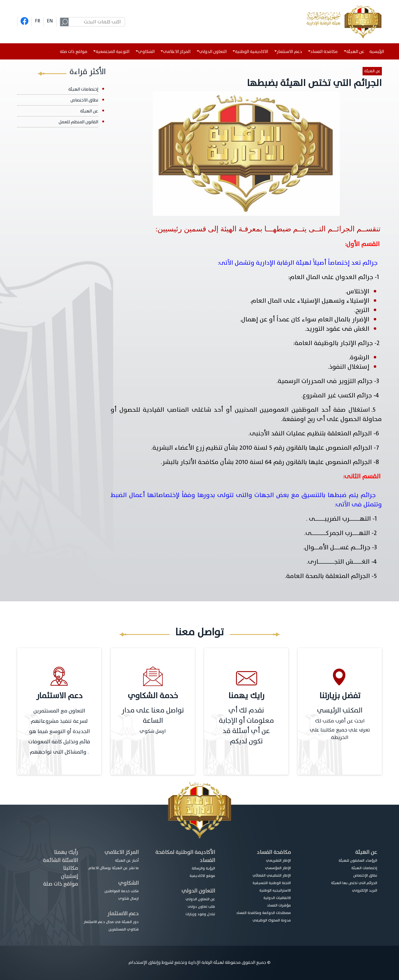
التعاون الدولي (198, 891)
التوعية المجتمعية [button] (113, 52)
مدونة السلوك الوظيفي (272, 920)
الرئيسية (378, 52)
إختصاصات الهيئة (83, 89)
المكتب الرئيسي (340, 710)
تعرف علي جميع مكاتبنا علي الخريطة (340, 734)
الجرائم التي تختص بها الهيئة (354, 883)
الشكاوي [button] (146, 52)
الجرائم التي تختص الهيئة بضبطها (314, 83)
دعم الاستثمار (123, 914)
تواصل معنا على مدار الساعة (153, 716)
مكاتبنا (70, 868)
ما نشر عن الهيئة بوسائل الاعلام (114, 868)
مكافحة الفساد (274, 852)
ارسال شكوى (128, 898)
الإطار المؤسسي (278, 868)
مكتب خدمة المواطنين (122, 891)
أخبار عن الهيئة (127, 860)
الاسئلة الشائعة (60, 860)
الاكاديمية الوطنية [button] (252, 52)
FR (38, 21)
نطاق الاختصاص (84, 100)
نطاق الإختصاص (365, 875)
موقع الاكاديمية (202, 876)
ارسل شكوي (153, 731)
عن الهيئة (372, 71)
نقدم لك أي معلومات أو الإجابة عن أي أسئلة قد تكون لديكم (246, 726)
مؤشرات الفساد (279, 905)
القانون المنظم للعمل (78, 122)
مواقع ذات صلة (74, 52)
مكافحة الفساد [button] (324, 52)
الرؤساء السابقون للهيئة (358, 860)
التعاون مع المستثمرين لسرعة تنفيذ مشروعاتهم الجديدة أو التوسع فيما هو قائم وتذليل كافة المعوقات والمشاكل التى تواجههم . (59, 731)
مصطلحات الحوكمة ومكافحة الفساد (263, 913)
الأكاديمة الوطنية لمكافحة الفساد (185, 856)
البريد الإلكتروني (365, 890)
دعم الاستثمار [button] (289, 52)
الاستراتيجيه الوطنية (275, 890)
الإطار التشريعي (278, 860)
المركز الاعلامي (122, 852)
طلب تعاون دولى (201, 907)
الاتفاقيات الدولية (277, 898)
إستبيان (69, 876)
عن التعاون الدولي (200, 899)
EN (50, 21)
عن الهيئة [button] (355, 52)
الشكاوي (128, 883)
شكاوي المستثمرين (124, 929)
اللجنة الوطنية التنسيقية (272, 883)
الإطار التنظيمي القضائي (272, 875)
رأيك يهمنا (66, 852)
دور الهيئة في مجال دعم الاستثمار (111, 922)
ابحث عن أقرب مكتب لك (340, 721)
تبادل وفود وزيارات (200, 914)
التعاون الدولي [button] (213, 52)
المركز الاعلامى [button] (177, 52)
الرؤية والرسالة (203, 868)
